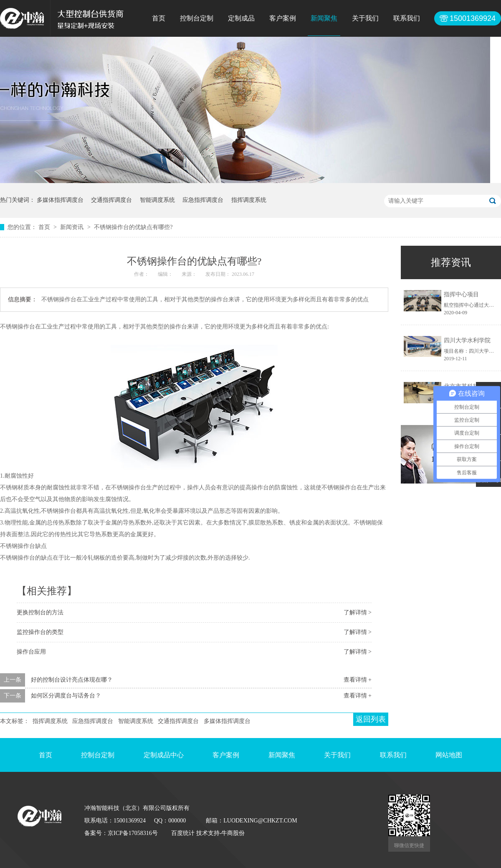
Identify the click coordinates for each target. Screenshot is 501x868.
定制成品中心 (164, 755)
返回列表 (371, 719)
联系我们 (407, 18)
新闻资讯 (73, 227)
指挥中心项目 (461, 294)
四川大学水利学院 (467, 340)
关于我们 (365, 18)
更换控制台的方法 (40, 612)
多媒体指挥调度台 (60, 200)
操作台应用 (31, 652)
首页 (159, 18)
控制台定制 (197, 18)
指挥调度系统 (249, 200)
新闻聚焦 (324, 18)
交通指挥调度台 (111, 200)
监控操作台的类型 (40, 632)
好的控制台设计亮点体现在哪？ (72, 680)
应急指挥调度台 (203, 200)
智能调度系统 (157, 200)
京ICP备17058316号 (133, 833)
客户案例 (283, 18)
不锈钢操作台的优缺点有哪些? (133, 227)
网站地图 (449, 755)
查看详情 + (358, 680)
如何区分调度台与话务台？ (66, 696)
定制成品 (241, 18)
